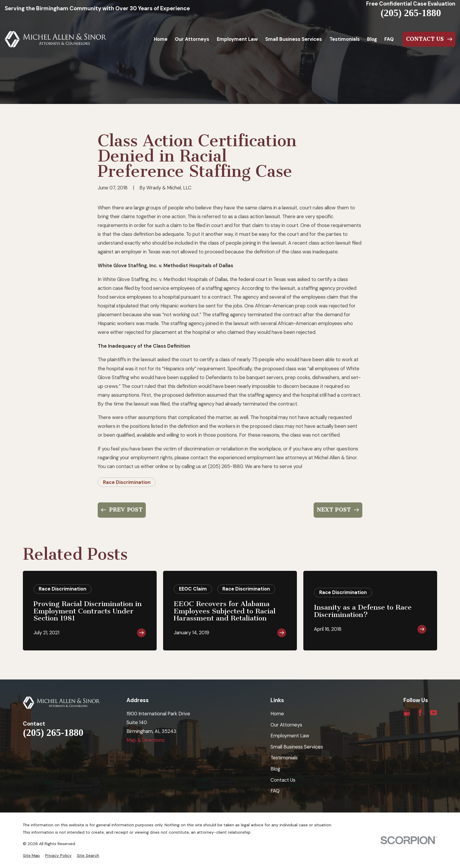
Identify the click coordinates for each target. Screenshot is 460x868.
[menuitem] (31, 856)
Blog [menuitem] (372, 39)
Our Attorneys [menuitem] (192, 39)
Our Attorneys (286, 725)
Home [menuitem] (161, 39)
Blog (275, 769)
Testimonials (284, 758)
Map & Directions (146, 740)
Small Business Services (297, 747)
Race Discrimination (127, 482)
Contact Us (283, 780)
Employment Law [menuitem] (237, 39)
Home (277, 714)
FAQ (275, 791)
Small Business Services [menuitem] (294, 39)
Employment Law (290, 736)
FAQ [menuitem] (389, 39)
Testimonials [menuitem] (345, 39)
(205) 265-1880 (411, 13)
